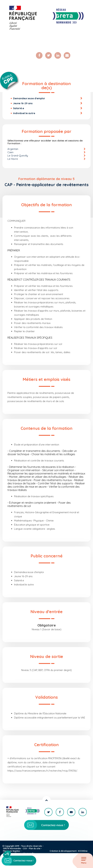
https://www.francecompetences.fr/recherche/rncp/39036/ (42, 771)
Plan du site (35, 848)
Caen (10, 152)
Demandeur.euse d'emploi (29, 98)
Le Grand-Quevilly (18, 156)
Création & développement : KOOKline (69, 851)
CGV (25, 848)
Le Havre (13, 159)
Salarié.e (19, 108)
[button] (7, 854)
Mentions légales (12, 851)
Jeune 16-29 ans (23, 103)
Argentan (13, 149)
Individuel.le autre (24, 113)
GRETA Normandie (12, 848)
